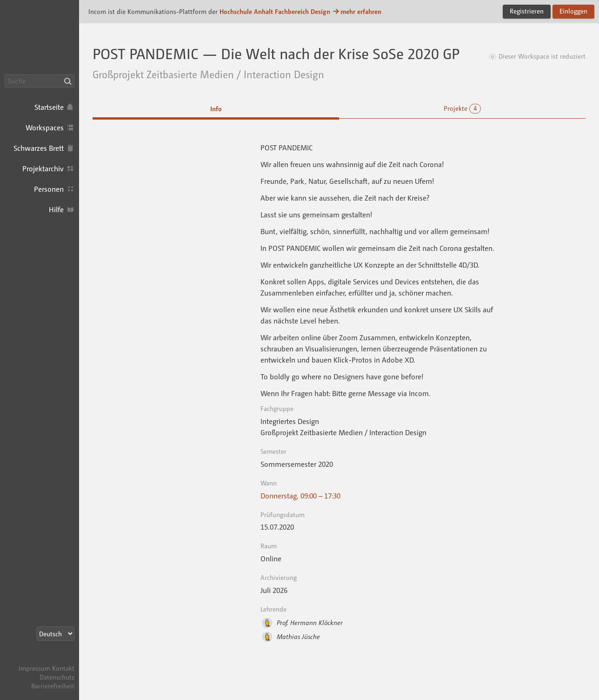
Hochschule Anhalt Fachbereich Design (275, 11)
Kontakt (63, 668)
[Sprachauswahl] (56, 634)
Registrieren (527, 11)
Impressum (34, 668)
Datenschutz (57, 677)
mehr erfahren (357, 11)
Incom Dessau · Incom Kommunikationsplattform (40, 37)
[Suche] (40, 81)
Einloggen (573, 11)
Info (216, 109)
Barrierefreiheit (53, 686)
